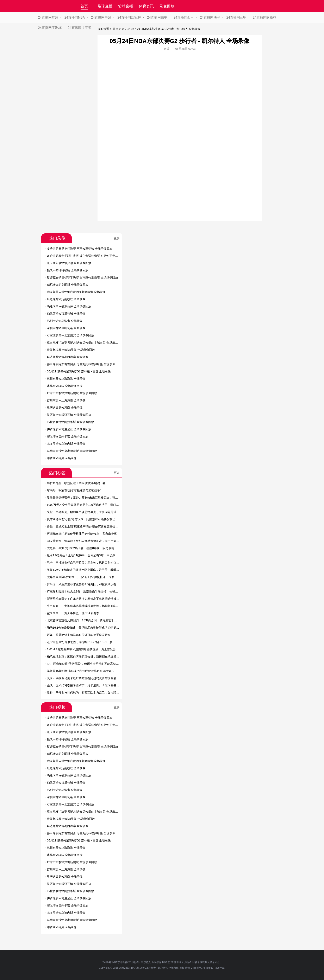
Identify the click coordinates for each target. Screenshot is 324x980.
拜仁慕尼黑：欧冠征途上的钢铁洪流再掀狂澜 (76, 483)
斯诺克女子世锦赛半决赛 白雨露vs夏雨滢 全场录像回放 (82, 277)
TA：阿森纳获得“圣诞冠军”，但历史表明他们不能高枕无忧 (84, 664)
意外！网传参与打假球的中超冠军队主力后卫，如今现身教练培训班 (90, 693)
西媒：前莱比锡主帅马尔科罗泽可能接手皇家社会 (79, 635)
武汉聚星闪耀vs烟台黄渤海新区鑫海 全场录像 (76, 292)
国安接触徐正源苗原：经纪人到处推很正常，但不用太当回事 (86, 541)
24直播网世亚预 (80, 28)
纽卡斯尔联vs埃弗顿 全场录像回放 (69, 263)
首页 (84, 6)
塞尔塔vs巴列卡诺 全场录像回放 (68, 436)
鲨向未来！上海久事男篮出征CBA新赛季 (73, 613)
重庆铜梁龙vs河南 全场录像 (65, 408)
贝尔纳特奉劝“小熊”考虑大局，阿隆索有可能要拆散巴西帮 (84, 519)
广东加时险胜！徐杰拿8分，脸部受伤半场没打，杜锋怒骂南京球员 (90, 591)
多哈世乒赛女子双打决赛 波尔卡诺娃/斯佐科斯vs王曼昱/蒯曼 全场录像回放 (95, 256)
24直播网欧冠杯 (129, 17)
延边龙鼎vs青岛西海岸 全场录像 (68, 357)
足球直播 (105, 6)
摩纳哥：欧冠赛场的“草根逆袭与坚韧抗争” (74, 490)
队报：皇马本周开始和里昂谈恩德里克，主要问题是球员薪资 (86, 512)
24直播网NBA (75, 17)
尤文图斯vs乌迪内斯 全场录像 (66, 444)
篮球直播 (126, 6)
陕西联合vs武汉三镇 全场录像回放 (69, 415)
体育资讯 (146, 6)
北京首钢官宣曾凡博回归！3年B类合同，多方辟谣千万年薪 (85, 620)
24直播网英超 (48, 17)
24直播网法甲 (210, 17)
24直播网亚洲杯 (50, 28)
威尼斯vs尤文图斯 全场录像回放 (68, 285)
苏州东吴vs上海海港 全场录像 (66, 379)
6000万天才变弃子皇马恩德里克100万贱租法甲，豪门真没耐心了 (89, 505)
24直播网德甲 (157, 17)
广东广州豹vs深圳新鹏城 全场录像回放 (72, 393)
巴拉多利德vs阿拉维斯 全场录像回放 (70, 422)
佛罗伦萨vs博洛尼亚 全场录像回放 (69, 429)
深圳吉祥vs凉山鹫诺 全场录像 (66, 328)
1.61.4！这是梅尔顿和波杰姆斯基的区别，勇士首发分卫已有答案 (89, 649)
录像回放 (167, 6)
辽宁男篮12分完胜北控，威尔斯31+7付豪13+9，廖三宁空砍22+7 (89, 642)
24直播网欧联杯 (264, 17)
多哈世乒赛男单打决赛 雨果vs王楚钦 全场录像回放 (80, 249)
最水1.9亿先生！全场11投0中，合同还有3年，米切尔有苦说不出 (88, 555)
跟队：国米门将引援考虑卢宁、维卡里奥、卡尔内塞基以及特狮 (87, 685)
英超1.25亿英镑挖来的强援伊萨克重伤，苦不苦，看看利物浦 (86, 570)
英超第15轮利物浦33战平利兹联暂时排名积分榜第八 (80, 671)
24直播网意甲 (236, 17)
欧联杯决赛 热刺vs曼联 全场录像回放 (71, 350)
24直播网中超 (101, 17)
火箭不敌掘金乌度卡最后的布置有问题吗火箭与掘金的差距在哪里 (89, 678)
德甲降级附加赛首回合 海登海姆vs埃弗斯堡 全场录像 (81, 364)
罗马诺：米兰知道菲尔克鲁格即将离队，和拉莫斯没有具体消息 (87, 584)
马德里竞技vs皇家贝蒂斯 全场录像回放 (72, 451)
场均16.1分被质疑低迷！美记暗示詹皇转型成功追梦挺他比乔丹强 (89, 628)
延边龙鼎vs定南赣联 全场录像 (66, 299)
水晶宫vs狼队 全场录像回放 (65, 386)
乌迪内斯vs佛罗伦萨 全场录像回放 (69, 306)
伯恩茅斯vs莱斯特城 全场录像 (66, 314)
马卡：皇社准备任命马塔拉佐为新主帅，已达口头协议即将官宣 (87, 563)
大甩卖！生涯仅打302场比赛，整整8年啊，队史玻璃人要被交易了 (89, 548)
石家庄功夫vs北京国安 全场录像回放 (70, 335)
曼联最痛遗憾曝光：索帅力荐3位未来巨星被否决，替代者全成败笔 (90, 498)
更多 (117, 238)
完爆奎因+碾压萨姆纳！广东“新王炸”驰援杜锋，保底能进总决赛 (88, 577)
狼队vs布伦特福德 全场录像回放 (68, 270)
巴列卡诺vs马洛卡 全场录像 (65, 321)
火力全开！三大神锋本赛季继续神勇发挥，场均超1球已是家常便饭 (90, 606)
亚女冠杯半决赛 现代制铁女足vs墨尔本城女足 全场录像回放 (85, 342)
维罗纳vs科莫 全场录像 (62, 458)
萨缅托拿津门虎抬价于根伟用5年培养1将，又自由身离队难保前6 (88, 534)
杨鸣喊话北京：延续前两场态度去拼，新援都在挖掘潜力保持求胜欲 (90, 656)
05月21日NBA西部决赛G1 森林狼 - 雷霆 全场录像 (79, 371)
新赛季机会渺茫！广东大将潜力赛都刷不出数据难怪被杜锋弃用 (87, 599)
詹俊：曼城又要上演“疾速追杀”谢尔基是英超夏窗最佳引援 (84, 526)
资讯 (125, 29)
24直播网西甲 (184, 17)
